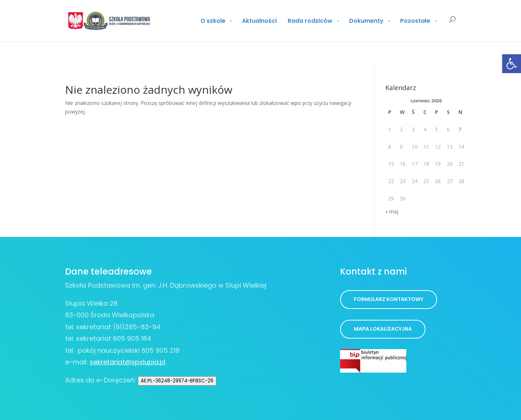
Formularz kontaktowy (389, 299)
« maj (392, 211)
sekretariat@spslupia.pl (128, 362)
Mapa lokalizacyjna (383, 329)
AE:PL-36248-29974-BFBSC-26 (177, 381)
